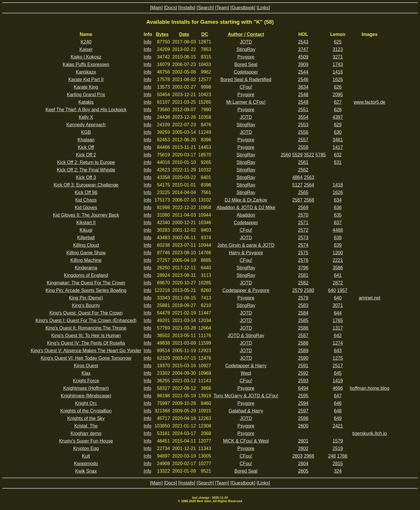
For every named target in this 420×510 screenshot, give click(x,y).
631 (338, 162)
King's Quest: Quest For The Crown (86, 313)
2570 (303, 215)
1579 (338, 441)
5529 (297, 155)
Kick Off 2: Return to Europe (86, 162)
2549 (303, 102)
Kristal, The (86, 426)
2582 (303, 283)
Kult (86, 456)
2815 (338, 464)
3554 (303, 117)
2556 (303, 132)
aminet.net (369, 298)
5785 (321, 155)
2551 (303, 110)
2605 (303, 471)
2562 (303, 170)
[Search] (205, 8)
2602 (303, 448)
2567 (297, 200)
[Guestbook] (243, 8)
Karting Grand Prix (86, 95)
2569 (303, 208)
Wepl (246, 373)
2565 (303, 192)
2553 (303, 125)
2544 (303, 72)
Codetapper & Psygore (246, 290)
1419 (338, 381)
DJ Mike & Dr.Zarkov (246, 200)
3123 (338, 49)
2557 (303, 140)
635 (338, 215)
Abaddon (246, 215)
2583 (303, 305)
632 (338, 155)
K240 (86, 42)
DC (205, 34)
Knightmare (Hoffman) (86, 388)
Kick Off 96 (86, 192)
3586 (338, 268)
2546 (303, 79)
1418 (338, 185)
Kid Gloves (86, 208)
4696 (338, 388)
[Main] (156, 8)
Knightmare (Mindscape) (86, 396)
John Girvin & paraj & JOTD (246, 245)
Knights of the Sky (86, 418)
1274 (338, 343)
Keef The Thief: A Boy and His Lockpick (86, 110)
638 (338, 238)
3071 (338, 305)
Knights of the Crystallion (86, 411)
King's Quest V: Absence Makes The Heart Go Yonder (86, 351)
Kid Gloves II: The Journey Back (86, 215)
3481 (338, 140)
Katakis (86, 102)
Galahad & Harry (246, 411)
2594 (303, 403)
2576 (303, 260)
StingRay (246, 49)
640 (332, 290)
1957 (342, 290)
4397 (338, 117)
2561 (303, 162)
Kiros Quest (86, 366)
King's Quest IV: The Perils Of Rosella (86, 343)
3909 (303, 64)
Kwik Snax (86, 471)
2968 (309, 456)
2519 (338, 448)
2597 (303, 411)
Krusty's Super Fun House (86, 441)
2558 (303, 147)
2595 (303, 396)
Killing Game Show (86, 253)
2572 (303, 230)
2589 (303, 351)
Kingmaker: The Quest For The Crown (86, 283)
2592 (303, 373)
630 (338, 132)
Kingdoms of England (86, 275)
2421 (338, 426)
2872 (338, 283)
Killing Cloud (86, 245)
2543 (303, 42)
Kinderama (86, 268)
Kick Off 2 (86, 155)
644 (338, 313)
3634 (303, 87)
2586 (303, 328)
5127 (297, 185)
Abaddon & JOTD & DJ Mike (246, 208)
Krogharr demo (86, 433)
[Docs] (170, 8)
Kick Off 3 (86, 177)
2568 (309, 200)
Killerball (86, 238)
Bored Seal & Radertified (246, 79)
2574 (303, 245)
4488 (338, 230)
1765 (338, 320)
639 (338, 245)
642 (338, 336)
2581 (303, 275)
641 (338, 275)
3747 (303, 49)
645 (338, 373)
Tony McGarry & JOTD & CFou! (246, 396)
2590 (303, 358)
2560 (286, 155)
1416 (338, 72)
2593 (303, 381)
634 (338, 200)
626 (338, 87)
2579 (297, 290)
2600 (303, 426)
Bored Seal (246, 64)
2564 (309, 185)
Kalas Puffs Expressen (86, 64)
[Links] (263, 8)
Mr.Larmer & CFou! (246, 102)
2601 (303, 441)
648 (338, 411)
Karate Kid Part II (86, 79)
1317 (338, 328)
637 (338, 223)
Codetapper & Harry (246, 366)
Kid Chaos (86, 200)
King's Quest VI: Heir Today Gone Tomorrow (86, 358)
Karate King (86, 87)
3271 (338, 57)
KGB (86, 132)
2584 (303, 313)
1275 (338, 358)
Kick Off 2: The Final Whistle (86, 170)
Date (184, 34)
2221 (338, 260)
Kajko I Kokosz (86, 57)
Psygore (246, 57)
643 (338, 351)
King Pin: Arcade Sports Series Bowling (86, 290)
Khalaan (86, 140)
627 (338, 102)
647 (338, 396)
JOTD (246, 42)
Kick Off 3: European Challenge (86, 185)
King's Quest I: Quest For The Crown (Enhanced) (86, 320)
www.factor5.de (369, 102)
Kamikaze (86, 72)
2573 (303, 238)
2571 (303, 223)
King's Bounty (86, 305)
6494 (303, 388)
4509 (303, 57)
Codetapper (246, 72)
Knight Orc (86, 403)
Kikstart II (86, 223)
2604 (303, 464)
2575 (303, 253)
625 (338, 42)
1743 (338, 64)
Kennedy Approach (86, 125)
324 (338, 471)
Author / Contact (246, 34)
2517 (338, 366)
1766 (342, 456)
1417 (338, 147)
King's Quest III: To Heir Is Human (86, 336)
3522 (309, 155)
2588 (303, 343)
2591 (303, 366)
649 (338, 418)
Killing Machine (86, 260)
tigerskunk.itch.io (369, 433)
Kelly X (86, 117)
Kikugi (86, 230)
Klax (86, 373)
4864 (297, 177)
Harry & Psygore (246, 253)
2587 (303, 336)
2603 (297, 456)
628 (338, 110)
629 (338, 125)
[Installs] (187, 8)
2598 (303, 418)
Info (148, 42)
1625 (338, 79)
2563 (309, 177)
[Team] (222, 8)
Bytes (162, 34)
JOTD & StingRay (246, 336)
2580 (309, 290)
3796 (303, 268)
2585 (303, 320)
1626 (338, 192)
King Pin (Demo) (86, 298)
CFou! (246, 87)
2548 (303, 95)
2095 (338, 95)
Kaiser (86, 49)
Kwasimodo (86, 464)
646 (338, 403)
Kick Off (86, 147)
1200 (338, 253)
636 (338, 208)
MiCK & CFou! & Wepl (246, 441)
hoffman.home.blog (369, 388)
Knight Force (86, 381)
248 (332, 456)
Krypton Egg (86, 448)
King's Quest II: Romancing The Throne (86, 328)
